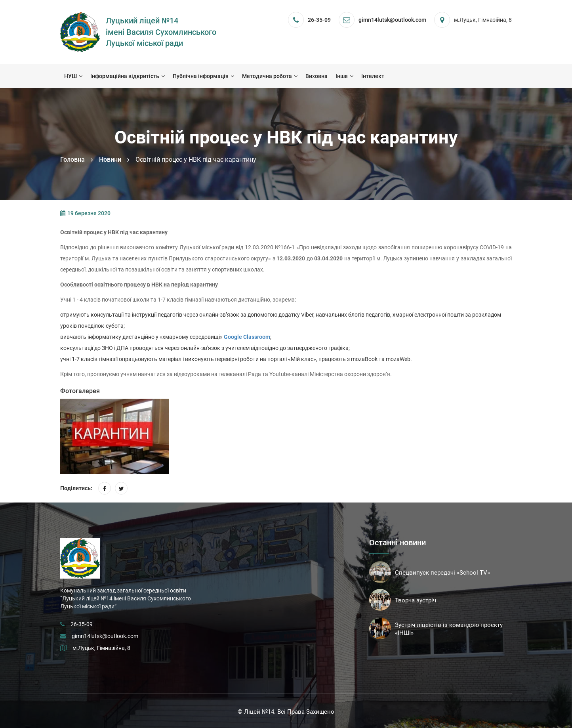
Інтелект (373, 76)
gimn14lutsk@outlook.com (105, 636)
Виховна (317, 76)
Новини (110, 160)
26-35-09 (319, 20)
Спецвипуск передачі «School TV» (442, 573)
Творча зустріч (416, 600)
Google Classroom (247, 337)
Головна (72, 160)
